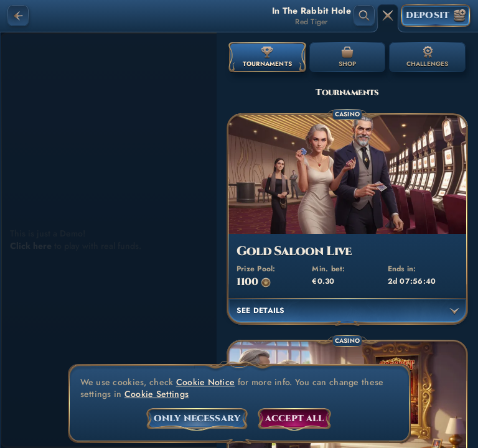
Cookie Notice (206, 382)
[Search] (364, 16)
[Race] (388, 16)
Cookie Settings (157, 394)
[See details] (454, 311)
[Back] (18, 16)
